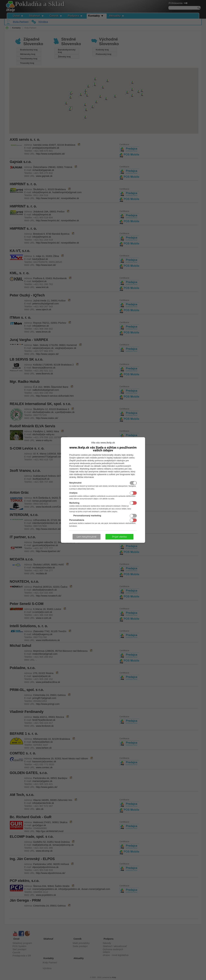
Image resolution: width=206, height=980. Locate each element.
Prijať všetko (119, 537)
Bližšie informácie (85, 477)
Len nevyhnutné (87, 537)
